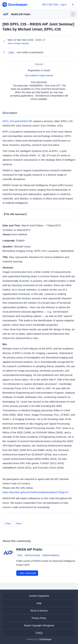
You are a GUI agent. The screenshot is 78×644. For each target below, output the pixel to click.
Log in (63, 5)
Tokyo (20, 555)
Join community (27, 573)
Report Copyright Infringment (39, 625)
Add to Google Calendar (18, 43)
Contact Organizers (39, 596)
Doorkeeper (46, 639)
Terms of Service (39, 611)
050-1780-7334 (50, 5)
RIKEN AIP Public (21, 14)
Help (39, 603)
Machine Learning (32, 555)
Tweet (18, 524)
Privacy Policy (39, 618)
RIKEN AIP (26, 121)
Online (11, 53)
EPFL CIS (8, 121)
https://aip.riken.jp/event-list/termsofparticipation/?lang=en (35, 492)
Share (8, 524)
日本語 (39, 633)
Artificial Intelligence (51, 555)
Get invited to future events (39, 75)
